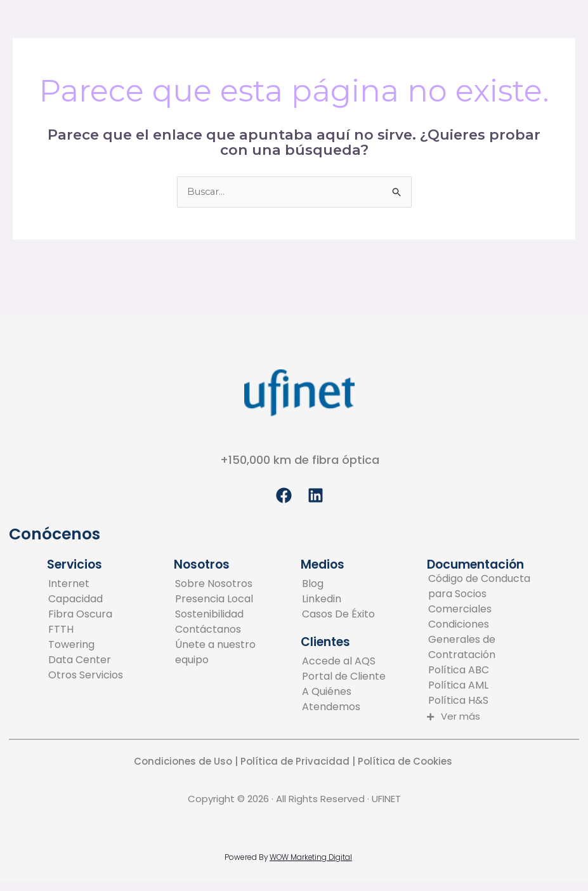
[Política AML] (483, 686)
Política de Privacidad (294, 761)
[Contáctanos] (230, 630)
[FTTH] (86, 630)
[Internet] (86, 584)
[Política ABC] (483, 671)
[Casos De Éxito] (338, 615)
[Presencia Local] (230, 600)
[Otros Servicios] (86, 676)
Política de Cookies (406, 761)
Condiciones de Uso (183, 761)
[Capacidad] (86, 600)
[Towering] (86, 645)
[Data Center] (86, 661)
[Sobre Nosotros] (230, 584)
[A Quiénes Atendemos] (357, 699)
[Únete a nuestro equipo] (230, 653)
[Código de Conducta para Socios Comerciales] (483, 595)
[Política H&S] (483, 701)
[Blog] (338, 584)
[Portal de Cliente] (357, 676)
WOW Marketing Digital (311, 857)
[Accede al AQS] (357, 661)
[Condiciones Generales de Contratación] (483, 640)
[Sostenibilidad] (230, 615)
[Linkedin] (338, 600)
